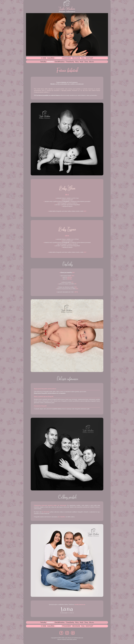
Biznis (92, 62)
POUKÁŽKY (67, 58)
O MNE (44, 58)
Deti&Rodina (60, 62)
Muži (82, 62)
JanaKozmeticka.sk (80, 605)
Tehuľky (43, 62)
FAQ (83, 58)
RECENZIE (76, 58)
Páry (77, 62)
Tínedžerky (70, 62)
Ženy (87, 62)
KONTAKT (89, 58)
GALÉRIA (51, 58)
